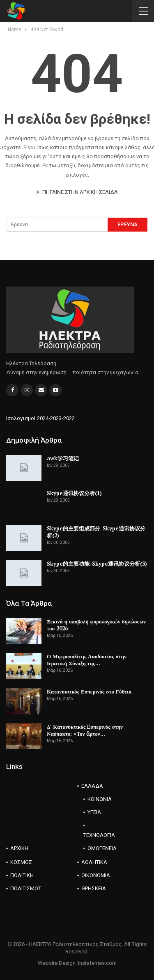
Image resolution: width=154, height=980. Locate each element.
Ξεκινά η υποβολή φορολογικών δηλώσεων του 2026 (96, 625)
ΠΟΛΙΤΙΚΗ (22, 875)
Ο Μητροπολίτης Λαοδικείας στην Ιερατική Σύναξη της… (87, 660)
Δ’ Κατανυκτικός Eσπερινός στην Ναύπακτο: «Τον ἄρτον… (85, 730)
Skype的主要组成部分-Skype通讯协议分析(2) (96, 532)
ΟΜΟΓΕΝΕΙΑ (102, 848)
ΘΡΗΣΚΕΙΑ (94, 888)
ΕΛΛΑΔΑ (92, 786)
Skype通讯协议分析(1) (74, 493)
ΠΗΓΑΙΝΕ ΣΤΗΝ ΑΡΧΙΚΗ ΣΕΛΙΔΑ (77, 192)
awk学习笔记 (63, 458)
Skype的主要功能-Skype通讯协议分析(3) (97, 564)
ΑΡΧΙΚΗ (19, 848)
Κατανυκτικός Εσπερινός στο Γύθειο (89, 691)
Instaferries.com (97, 963)
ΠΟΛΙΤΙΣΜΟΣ (26, 888)
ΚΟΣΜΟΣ (21, 862)
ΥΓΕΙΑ (94, 812)
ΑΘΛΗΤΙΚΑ (94, 862)
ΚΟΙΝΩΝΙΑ (100, 799)
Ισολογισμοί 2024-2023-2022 (40, 418)
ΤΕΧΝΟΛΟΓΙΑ (99, 835)
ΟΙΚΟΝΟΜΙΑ (96, 875)
